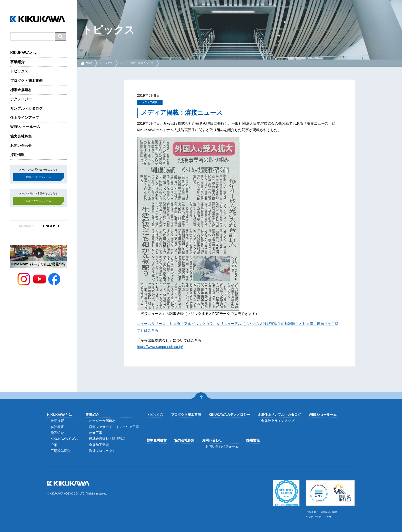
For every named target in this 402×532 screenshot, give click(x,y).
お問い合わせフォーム (38, 177)
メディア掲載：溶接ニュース (137, 63)
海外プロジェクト (102, 451)
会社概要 (57, 427)
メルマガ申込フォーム (38, 201)
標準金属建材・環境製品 (107, 439)
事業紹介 (17, 62)
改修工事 (96, 433)
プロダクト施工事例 (26, 81)
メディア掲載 (150, 102)
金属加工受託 (99, 445)
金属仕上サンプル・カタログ (279, 415)
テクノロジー (21, 99)
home (89, 63)
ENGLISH (51, 226)
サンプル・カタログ (26, 108)
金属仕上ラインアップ (278, 421)
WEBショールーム (25, 127)
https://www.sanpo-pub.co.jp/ (160, 347)
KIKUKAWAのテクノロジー (229, 415)
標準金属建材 (21, 90)
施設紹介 (57, 433)
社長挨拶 (57, 421)
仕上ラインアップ (25, 118)
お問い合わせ (21, 146)
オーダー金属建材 (102, 421)
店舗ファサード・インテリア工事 (114, 427)
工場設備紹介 (61, 451)
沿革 (54, 445)
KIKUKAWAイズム (64, 439)
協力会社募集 (21, 136)
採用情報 (17, 155)
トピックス (19, 71)
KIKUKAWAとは (24, 53)
